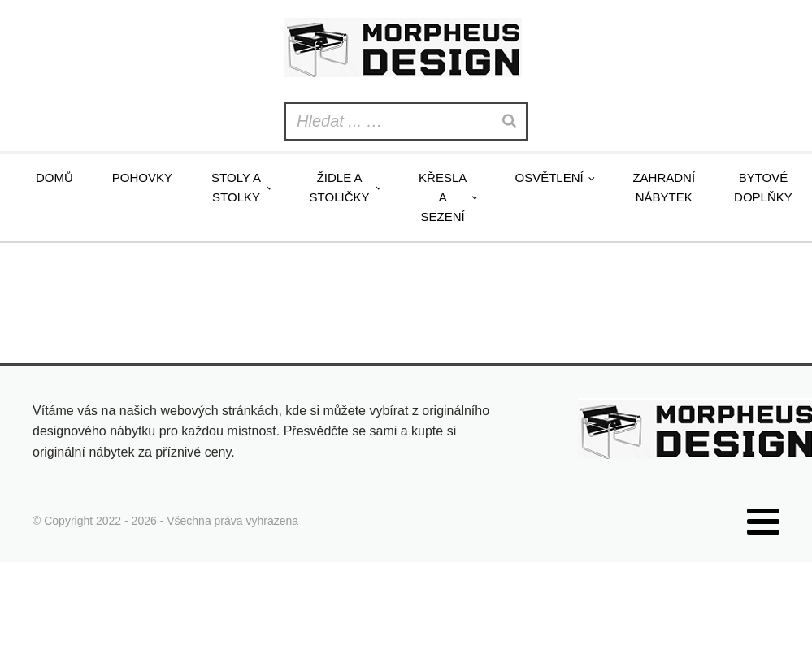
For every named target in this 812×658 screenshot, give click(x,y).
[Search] (511, 121)
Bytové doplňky (763, 187)
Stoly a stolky (236, 187)
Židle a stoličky (340, 187)
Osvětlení (549, 177)
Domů (54, 177)
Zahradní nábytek (664, 187)
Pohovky (142, 177)
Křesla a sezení (443, 197)
